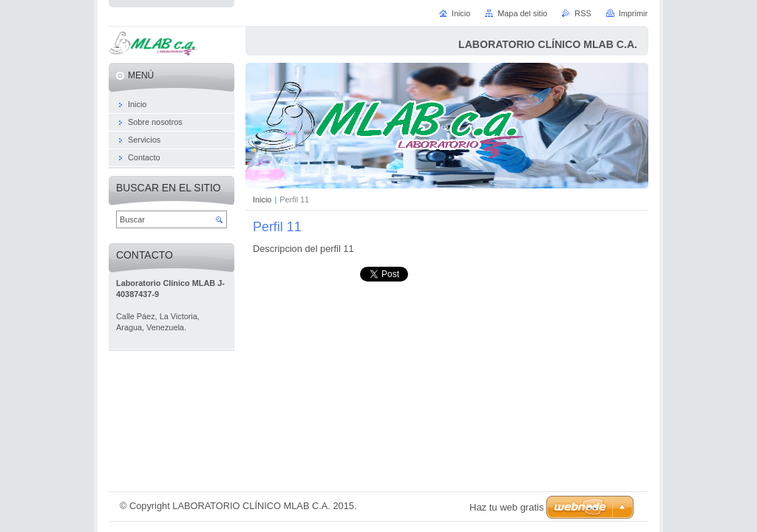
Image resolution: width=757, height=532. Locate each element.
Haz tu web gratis (506, 507)
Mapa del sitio (522, 13)
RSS (583, 13)
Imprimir (633, 13)
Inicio (262, 199)
